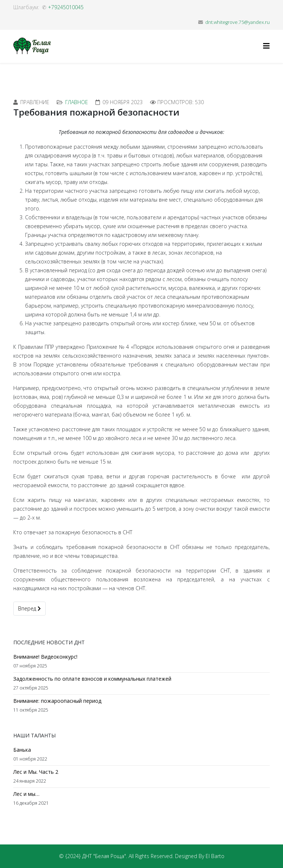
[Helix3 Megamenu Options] (266, 46)
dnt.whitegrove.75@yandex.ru (237, 22)
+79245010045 (66, 7)
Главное (77, 102)
